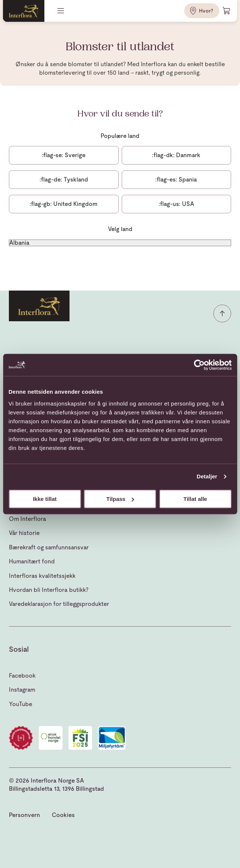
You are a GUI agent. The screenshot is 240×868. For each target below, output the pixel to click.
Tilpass (120, 499)
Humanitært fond (32, 561)
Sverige (64, 155)
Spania (176, 179)
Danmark (176, 155)
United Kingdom (64, 204)
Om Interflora (28, 519)
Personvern (24, 815)
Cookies (63, 815)
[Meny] (61, 11)
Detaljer (207, 476)
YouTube (21, 704)
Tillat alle (195, 499)
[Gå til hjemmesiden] (24, 11)
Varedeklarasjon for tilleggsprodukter (59, 604)
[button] (222, 313)
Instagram (22, 690)
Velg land (120, 229)
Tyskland (64, 179)
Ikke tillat (45, 499)
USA (176, 204)
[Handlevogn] (227, 11)
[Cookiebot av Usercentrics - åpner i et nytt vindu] (199, 365)
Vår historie (24, 533)
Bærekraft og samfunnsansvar (49, 547)
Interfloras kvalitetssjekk (42, 576)
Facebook (22, 676)
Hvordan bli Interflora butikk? (49, 590)
